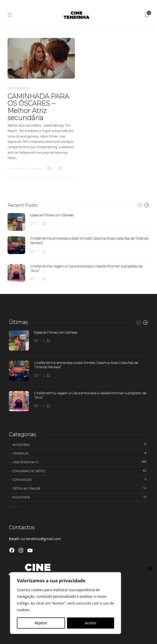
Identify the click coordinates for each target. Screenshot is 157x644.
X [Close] (150, 568)
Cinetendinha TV (80, 462)
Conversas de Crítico (80, 471)
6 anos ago (34, 169)
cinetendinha (17, 169)
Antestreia (80, 445)
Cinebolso (80, 453)
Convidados (80, 479)
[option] (78, 247)
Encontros (80, 497)
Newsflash (19, 88)
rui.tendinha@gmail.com (41, 539)
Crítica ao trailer (80, 488)
